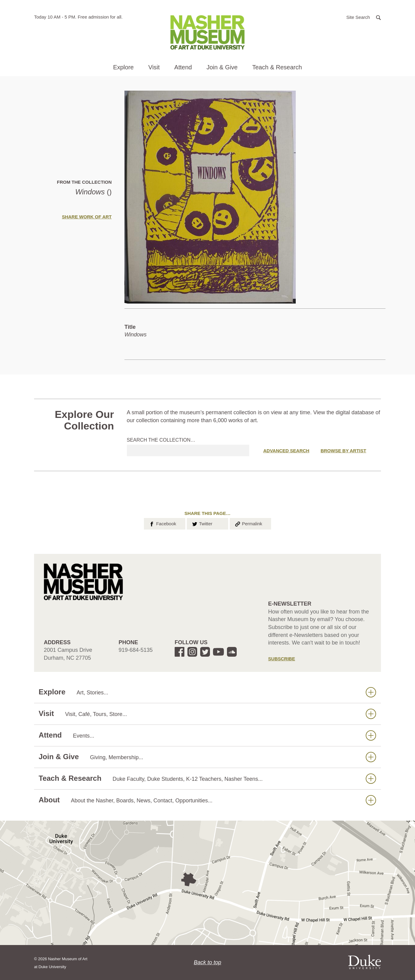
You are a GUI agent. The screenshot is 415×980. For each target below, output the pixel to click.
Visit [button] (154, 67)
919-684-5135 (136, 650)
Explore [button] (124, 67)
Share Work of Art (87, 217)
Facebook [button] (162, 523)
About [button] (207, 800)
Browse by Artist (344, 451)
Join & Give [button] (222, 67)
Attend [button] (183, 67)
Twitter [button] (202, 523)
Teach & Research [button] (277, 67)
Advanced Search (286, 451)
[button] (364, 17)
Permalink (248, 523)
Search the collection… (161, 440)
